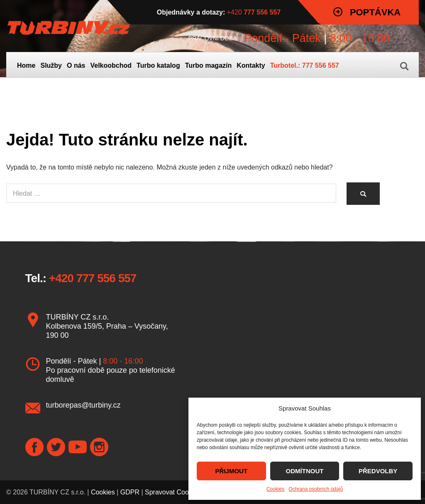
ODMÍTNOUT (305, 471)
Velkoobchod (111, 65)
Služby (51, 65)
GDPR (130, 492)
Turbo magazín (209, 65)
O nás (76, 65)
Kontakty (251, 65)
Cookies (275, 489)
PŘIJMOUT (232, 471)
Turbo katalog (158, 65)
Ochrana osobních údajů (316, 489)
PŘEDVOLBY (378, 471)
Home (26, 65)
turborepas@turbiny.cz (83, 405)
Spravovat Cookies (173, 492)
